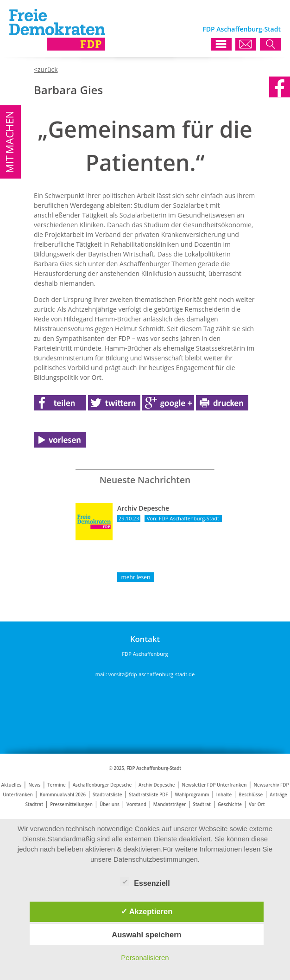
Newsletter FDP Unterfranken (214, 785)
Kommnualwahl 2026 (63, 795)
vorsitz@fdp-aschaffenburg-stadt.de (151, 674)
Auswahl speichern (146, 935)
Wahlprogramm (192, 795)
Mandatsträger (170, 804)
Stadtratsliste (107, 795)
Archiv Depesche (157, 785)
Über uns (110, 804)
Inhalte (224, 795)
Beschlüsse (251, 795)
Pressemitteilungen (71, 804)
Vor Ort (257, 804)
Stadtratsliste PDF (148, 795)
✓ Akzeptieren (147, 911)
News (34, 785)
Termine (56, 785)
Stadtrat (202, 804)
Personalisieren (145, 958)
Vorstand (136, 804)
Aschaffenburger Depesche (102, 785)
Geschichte (230, 804)
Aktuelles (12, 785)
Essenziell (145, 882)
